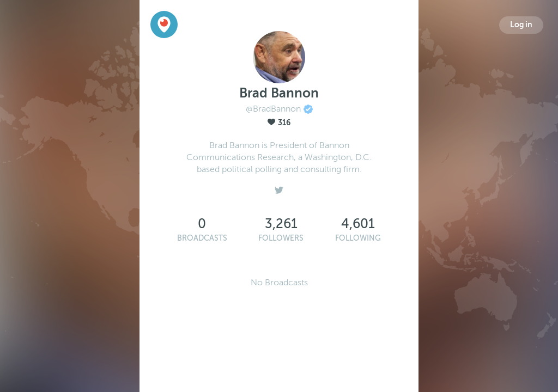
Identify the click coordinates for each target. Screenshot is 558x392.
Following (358, 238)
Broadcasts (202, 238)
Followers (281, 238)
